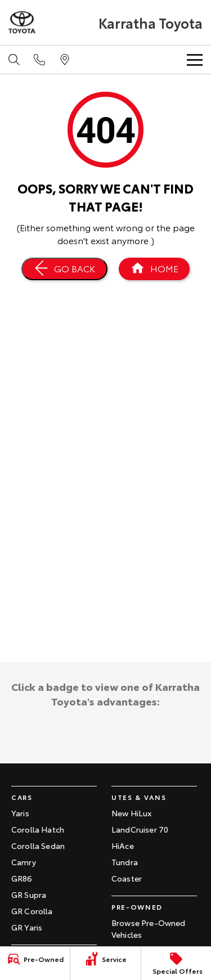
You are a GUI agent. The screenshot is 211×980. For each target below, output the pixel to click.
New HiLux (131, 813)
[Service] (105, 959)
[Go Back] (64, 269)
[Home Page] (154, 269)
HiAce (123, 846)
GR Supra (29, 894)
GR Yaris (27, 927)
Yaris (20, 813)
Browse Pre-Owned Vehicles (149, 929)
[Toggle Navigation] (195, 60)
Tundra (125, 862)
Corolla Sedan (38, 846)
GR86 (22, 878)
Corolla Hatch (38, 829)
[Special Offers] (176, 963)
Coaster (127, 878)
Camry (24, 862)
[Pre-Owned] (35, 959)
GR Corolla (32, 911)
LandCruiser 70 (140, 829)
